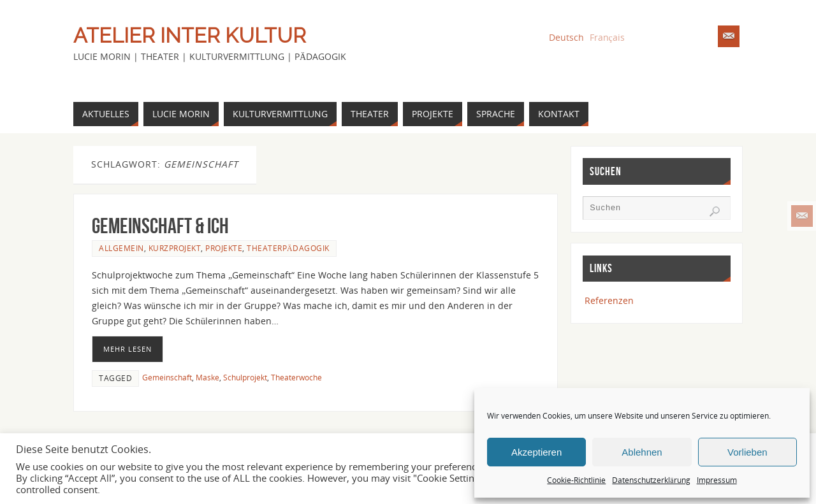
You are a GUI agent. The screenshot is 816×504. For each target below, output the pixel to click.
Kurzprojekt (175, 248)
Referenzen (609, 300)
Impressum (717, 480)
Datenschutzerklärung (651, 480)
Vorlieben (747, 452)
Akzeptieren (536, 452)
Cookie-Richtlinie (576, 480)
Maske (208, 377)
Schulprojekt (245, 377)
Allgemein (121, 248)
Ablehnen (642, 452)
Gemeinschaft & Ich (160, 226)
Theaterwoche (296, 377)
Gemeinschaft (167, 377)
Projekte (224, 248)
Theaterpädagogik (288, 248)
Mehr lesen (127, 349)
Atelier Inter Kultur (190, 36)
